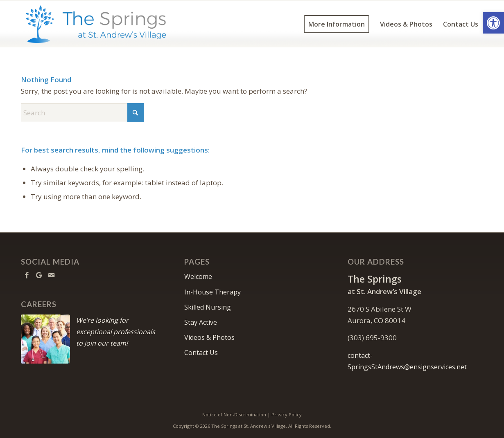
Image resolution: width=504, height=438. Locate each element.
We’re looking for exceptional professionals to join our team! (116, 332)
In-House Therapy (212, 292)
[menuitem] (337, 24)
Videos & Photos (209, 337)
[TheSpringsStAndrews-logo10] (96, 24)
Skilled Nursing (208, 307)
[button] (493, 23)
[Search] (82, 113)
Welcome (198, 276)
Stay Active (201, 322)
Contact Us (201, 353)
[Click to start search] (136, 113)
